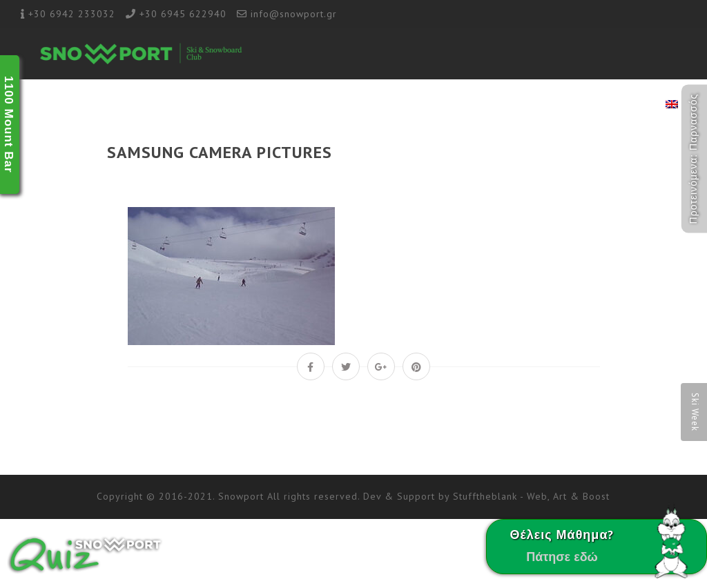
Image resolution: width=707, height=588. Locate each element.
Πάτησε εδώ (562, 557)
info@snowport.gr (294, 14)
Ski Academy (334, 105)
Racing (448, 105)
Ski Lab (398, 105)
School (271, 105)
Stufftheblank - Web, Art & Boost (531, 496)
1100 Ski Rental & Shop (535, 105)
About (223, 105)
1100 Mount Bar (9, 125)
